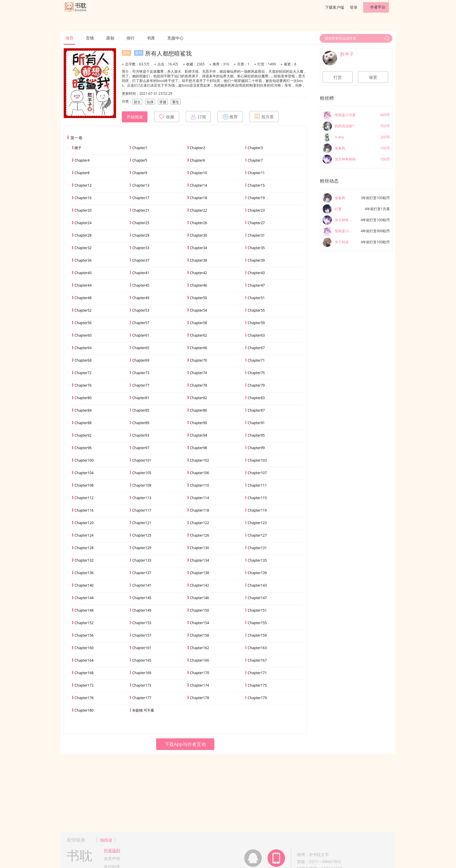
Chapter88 (83, 423)
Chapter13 (141, 185)
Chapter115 (257, 498)
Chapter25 (141, 223)
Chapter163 (257, 648)
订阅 (198, 117)
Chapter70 (198, 360)
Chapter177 (142, 698)
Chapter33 (141, 248)
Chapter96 (83, 448)
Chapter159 (257, 635)
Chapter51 (256, 298)
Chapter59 (256, 323)
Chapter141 (142, 585)
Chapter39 (256, 260)
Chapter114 (199, 498)
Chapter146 (199, 598)
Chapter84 (83, 410)
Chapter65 (141, 348)
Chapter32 (83, 248)
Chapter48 (83, 298)
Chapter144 (84, 598)
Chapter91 (256, 423)
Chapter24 (83, 223)
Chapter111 (257, 485)
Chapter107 (257, 473)
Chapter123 (257, 523)
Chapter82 (198, 398)
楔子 (78, 148)
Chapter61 (141, 335)
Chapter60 (83, 335)
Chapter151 (257, 610)
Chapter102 (199, 460)
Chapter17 (141, 198)
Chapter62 (198, 335)
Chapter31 (256, 235)
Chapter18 (198, 198)
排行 (131, 38)
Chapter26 (198, 223)
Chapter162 (199, 648)
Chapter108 (84, 485)
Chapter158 (199, 635)
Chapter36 (83, 260)
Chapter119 (257, 510)
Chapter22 (198, 210)
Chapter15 (256, 185)
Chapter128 (84, 548)
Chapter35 (256, 248)
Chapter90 (198, 423)
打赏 (338, 77)
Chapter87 (256, 410)
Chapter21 (141, 210)
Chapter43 (256, 273)
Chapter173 (142, 685)
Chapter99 (256, 448)
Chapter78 (198, 385)
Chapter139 (257, 573)
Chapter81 (141, 398)
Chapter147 (257, 598)
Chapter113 (142, 498)
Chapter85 (141, 410)
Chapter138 (199, 573)
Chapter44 (83, 285)
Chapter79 (256, 385)
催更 (373, 77)
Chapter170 (199, 673)
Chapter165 (142, 660)
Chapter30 (198, 235)
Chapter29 (141, 235)
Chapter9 (140, 173)
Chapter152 (84, 623)
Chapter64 (83, 348)
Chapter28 (83, 235)
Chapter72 (83, 373)
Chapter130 (199, 548)
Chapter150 (199, 610)
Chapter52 (83, 310)
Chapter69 (141, 360)
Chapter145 (142, 598)
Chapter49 (141, 298)
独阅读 (106, 840)
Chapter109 (142, 485)
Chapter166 (199, 660)
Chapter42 (198, 273)
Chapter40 (83, 273)
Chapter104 (84, 473)
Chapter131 (257, 548)
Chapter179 (257, 698)
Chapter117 (142, 510)
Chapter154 (199, 623)
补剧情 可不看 (143, 710)
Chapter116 (84, 510)
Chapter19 (256, 198)
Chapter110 (199, 485)
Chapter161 (142, 648)
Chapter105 (142, 473)
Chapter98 (198, 448)
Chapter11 (256, 173)
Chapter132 (84, 560)
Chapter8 (82, 173)
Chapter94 (198, 435)
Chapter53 (141, 310)
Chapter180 (84, 710)
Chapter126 (199, 535)
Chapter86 (198, 410)
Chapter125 (142, 535)
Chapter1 (140, 148)
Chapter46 (198, 285)
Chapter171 (257, 673)
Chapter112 (84, 498)
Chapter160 (84, 648)
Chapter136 (84, 573)
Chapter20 (83, 210)
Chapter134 (199, 560)
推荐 (70, 38)
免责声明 (112, 859)
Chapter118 (199, 510)
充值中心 (175, 38)
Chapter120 (84, 523)
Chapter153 (142, 623)
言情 (90, 38)
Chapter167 (257, 660)
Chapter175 (257, 685)
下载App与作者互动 (185, 744)
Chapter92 (83, 435)
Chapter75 (256, 373)
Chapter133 (142, 560)
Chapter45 (141, 285)
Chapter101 (142, 460)
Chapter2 (197, 148)
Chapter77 (141, 385)
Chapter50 (198, 298)
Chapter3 (255, 148)
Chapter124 (84, 535)
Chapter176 (84, 698)
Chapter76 (83, 385)
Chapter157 (142, 635)
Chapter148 (84, 610)
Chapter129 (142, 548)
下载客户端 (335, 7)
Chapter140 (84, 585)
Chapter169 (142, 673)
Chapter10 (198, 173)
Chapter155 (257, 623)
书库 (151, 38)
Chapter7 (255, 160)
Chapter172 (84, 685)
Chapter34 (198, 248)
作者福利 (112, 850)
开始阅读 (135, 117)
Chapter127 (257, 535)
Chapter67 (256, 348)
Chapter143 (257, 585)
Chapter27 (256, 223)
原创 (110, 38)
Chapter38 (198, 260)
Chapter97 (141, 448)
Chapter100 (84, 460)
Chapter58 (198, 323)
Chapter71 (256, 360)
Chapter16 (83, 198)
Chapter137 (142, 573)
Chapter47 (256, 285)
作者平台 (378, 7)
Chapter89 (141, 423)
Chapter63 (256, 335)
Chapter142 (199, 585)
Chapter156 (84, 635)
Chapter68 (83, 360)
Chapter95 (256, 435)
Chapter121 (142, 523)
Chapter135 (257, 560)
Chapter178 (199, 698)
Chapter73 (141, 373)
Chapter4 (82, 160)
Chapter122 (199, 523)
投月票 (264, 117)
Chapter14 (198, 185)
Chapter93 (141, 435)
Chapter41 (141, 273)
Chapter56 (83, 323)
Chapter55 (256, 310)
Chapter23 (256, 210)
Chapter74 (198, 373)
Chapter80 (83, 398)
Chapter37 (141, 260)
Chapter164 (84, 660)
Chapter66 (198, 348)
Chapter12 (83, 185)
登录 (354, 7)
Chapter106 (199, 473)
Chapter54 (198, 310)
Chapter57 (141, 323)
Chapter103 (257, 460)
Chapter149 (142, 610)
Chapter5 (140, 160)
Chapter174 (199, 685)
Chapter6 (197, 160)
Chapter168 (84, 673)
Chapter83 (256, 398)
